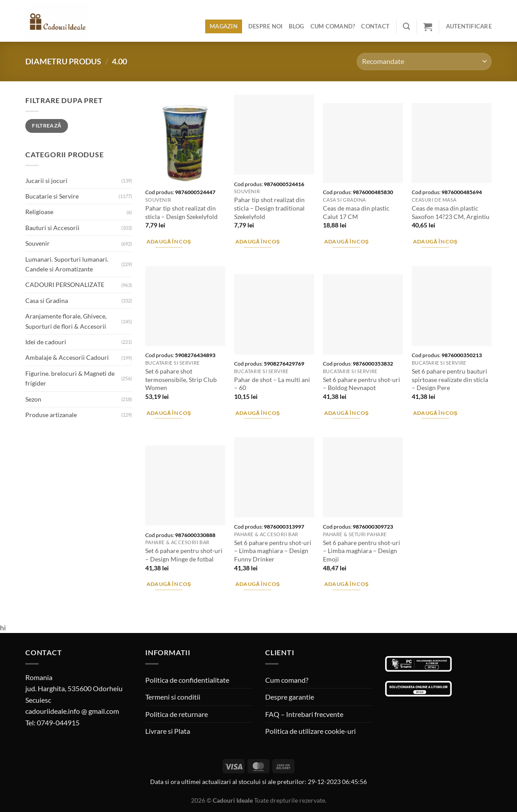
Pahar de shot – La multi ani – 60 (272, 384)
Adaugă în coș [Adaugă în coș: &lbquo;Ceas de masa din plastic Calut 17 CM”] (347, 241)
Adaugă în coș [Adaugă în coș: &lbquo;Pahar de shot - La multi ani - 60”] (258, 413)
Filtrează (47, 125)
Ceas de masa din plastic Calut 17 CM (356, 212)
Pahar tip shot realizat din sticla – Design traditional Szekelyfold (269, 208)
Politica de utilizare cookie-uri (310, 731)
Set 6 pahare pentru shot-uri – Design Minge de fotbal (184, 555)
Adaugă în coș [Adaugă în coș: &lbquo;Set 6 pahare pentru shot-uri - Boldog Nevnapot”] (347, 413)
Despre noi (266, 26)
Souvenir (38, 243)
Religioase (39, 212)
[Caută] (406, 26)
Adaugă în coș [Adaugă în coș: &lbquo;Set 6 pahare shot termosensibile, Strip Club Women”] (169, 413)
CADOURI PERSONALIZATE (65, 285)
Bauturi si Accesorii (52, 228)
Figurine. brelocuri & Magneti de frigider (70, 378)
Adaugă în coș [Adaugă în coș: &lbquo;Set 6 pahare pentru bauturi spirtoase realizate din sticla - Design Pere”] (435, 413)
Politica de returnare (177, 714)
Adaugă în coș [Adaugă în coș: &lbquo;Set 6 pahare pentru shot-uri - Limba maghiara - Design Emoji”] (347, 584)
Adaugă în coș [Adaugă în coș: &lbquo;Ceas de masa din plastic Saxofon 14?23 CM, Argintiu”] (435, 241)
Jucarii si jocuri (46, 181)
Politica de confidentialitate (187, 680)
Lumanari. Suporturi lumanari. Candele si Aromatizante (67, 264)
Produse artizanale (51, 415)
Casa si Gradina (47, 301)
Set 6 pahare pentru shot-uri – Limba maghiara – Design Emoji (362, 551)
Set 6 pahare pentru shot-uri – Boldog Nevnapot (362, 384)
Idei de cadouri (46, 342)
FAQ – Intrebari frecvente (304, 714)
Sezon (33, 399)
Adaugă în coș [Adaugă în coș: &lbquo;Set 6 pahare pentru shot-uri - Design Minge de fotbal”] (169, 584)
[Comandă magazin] (424, 62)
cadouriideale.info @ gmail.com (72, 711)
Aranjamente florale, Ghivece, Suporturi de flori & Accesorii (66, 321)
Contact (375, 26)
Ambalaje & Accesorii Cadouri (67, 357)
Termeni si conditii (173, 697)
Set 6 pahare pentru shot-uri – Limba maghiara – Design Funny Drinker (273, 551)
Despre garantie (290, 697)
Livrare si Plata (168, 731)
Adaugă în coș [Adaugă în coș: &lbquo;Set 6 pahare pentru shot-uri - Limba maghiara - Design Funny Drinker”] (258, 584)
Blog (296, 26)
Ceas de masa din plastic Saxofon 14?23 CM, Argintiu (451, 212)
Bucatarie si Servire (52, 196)
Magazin (224, 26)
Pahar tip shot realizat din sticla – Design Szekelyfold (181, 212)
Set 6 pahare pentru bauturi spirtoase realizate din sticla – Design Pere (450, 379)
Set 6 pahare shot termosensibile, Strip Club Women (181, 379)
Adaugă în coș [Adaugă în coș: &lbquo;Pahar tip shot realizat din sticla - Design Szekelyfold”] (169, 241)
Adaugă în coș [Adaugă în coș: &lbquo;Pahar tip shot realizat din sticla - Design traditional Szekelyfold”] (258, 241)
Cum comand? (333, 26)
